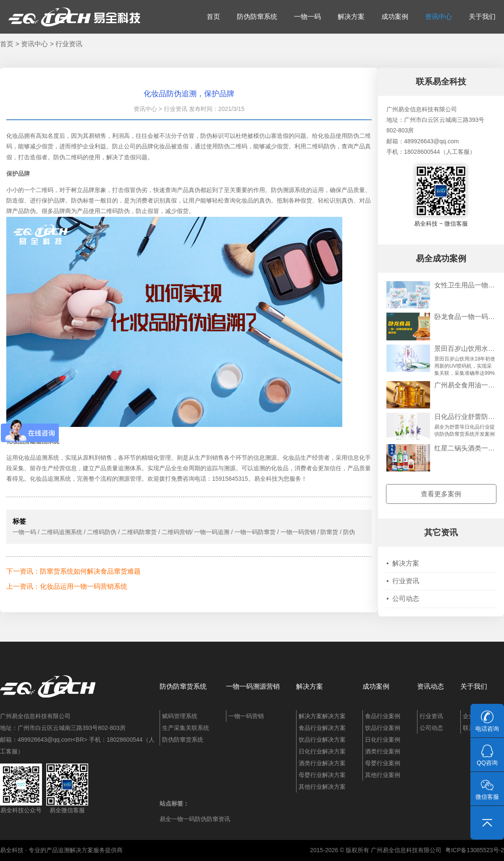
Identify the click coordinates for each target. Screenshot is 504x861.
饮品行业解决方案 (322, 740)
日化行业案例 (383, 740)
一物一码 (307, 17)
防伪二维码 (233, 146)
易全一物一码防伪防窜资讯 (195, 819)
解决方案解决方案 (322, 716)
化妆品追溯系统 (39, 458)
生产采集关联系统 (186, 728)
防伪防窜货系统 (183, 686)
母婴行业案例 (383, 763)
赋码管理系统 (180, 716)
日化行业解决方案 (322, 751)
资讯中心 (438, 17)
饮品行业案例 (383, 728)
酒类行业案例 (383, 751)
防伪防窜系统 (257, 17)
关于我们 (482, 17)
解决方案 (351, 17)
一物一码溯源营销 (253, 686)
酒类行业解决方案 (322, 763)
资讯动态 (430, 686)
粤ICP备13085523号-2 (475, 850)
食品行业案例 (383, 716)
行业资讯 (69, 44)
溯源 (230, 468)
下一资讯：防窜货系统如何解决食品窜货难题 (73, 571)
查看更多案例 (441, 494)
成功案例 (395, 17)
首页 (213, 17)
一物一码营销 (246, 716)
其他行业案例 (383, 775)
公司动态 (403, 599)
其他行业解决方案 (322, 787)
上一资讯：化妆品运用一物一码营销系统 (67, 586)
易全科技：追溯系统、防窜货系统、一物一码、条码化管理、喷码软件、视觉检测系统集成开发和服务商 (74, 17)
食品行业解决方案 (322, 728)
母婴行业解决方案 (322, 775)
